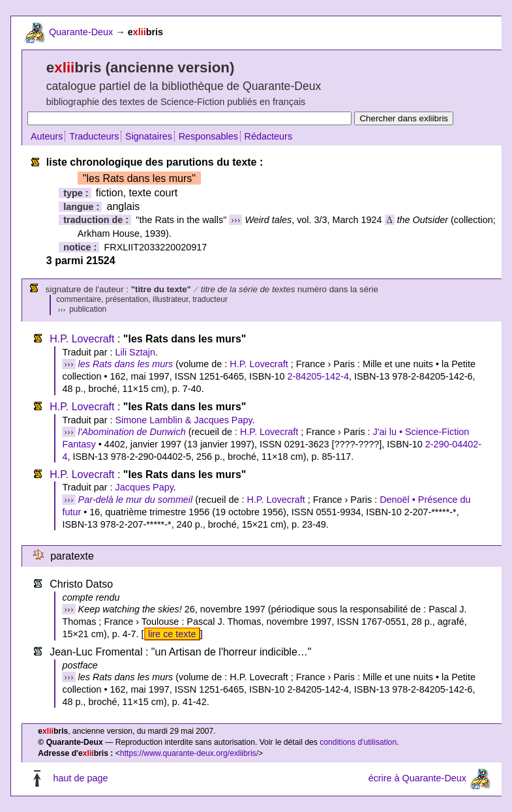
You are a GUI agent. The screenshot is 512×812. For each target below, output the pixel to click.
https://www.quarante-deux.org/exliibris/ (189, 753)
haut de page (80, 778)
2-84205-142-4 (318, 376)
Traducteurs (94, 136)
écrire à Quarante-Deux (417, 778)
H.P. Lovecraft (82, 339)
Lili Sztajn (135, 352)
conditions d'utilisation (358, 742)
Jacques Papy (144, 487)
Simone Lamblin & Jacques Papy (183, 420)
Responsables (208, 136)
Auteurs (47, 136)
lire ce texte (172, 634)
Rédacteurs (269, 136)
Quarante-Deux (81, 32)
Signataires (149, 136)
